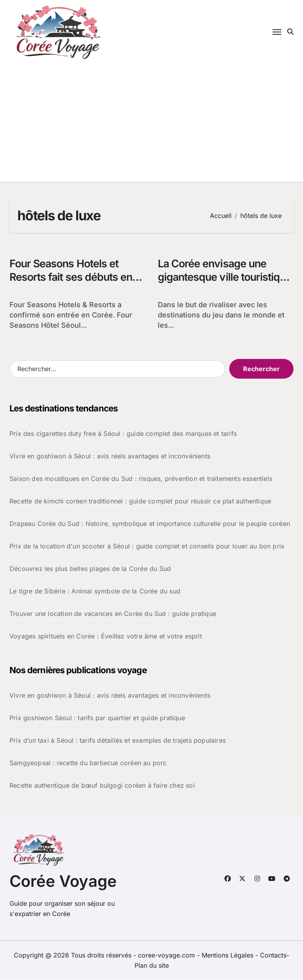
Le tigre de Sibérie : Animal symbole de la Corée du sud (95, 591)
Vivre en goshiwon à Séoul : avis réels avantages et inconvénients (110, 456)
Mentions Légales (228, 956)
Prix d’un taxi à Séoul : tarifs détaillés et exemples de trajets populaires (118, 741)
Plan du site (152, 966)
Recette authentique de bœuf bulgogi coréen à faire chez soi (102, 786)
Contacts (273, 956)
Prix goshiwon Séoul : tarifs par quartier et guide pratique (97, 718)
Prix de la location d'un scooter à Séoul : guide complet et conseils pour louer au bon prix (147, 546)
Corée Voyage (63, 881)
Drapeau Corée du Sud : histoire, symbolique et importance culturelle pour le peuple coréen (150, 524)
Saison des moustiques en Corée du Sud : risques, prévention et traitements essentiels (141, 479)
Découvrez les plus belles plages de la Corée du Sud (90, 569)
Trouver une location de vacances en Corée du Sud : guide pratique (113, 614)
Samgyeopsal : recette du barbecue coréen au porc (88, 763)
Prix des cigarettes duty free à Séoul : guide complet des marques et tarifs (123, 434)
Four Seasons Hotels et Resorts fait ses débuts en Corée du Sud (72, 277)
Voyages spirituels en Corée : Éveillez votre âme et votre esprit (106, 636)
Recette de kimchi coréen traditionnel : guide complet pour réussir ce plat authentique (140, 501)
